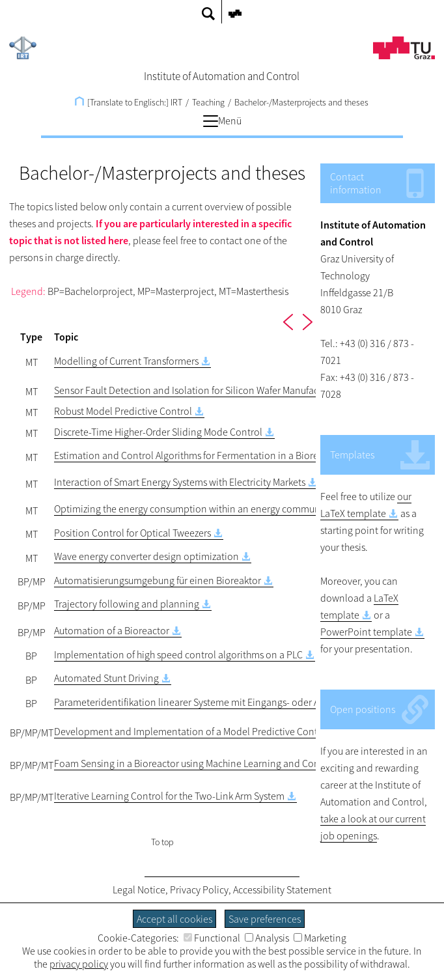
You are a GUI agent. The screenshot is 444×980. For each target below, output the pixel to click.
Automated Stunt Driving (106, 678)
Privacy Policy (199, 889)
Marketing (320, 938)
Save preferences (265, 919)
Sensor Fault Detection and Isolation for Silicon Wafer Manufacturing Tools (211, 390)
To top (162, 842)
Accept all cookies (174, 919)
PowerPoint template (366, 632)
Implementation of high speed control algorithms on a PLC (178, 654)
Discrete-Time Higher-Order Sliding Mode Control (158, 432)
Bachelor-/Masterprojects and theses (301, 102)
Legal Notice (139, 889)
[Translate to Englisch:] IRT (129, 102)
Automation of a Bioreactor (112, 630)
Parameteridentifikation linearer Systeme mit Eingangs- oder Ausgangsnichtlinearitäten (240, 702)
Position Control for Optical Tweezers (132, 533)
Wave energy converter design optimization (146, 556)
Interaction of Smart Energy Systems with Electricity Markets (180, 482)
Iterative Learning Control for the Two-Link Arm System (169, 796)
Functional (212, 938)
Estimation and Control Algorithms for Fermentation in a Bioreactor (197, 455)
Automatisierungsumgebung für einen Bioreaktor (158, 580)
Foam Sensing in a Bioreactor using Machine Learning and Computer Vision (214, 763)
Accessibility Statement (282, 889)
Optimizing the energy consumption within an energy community (192, 509)
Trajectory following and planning (127, 604)
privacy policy (79, 964)
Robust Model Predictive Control (123, 411)
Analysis (267, 938)
